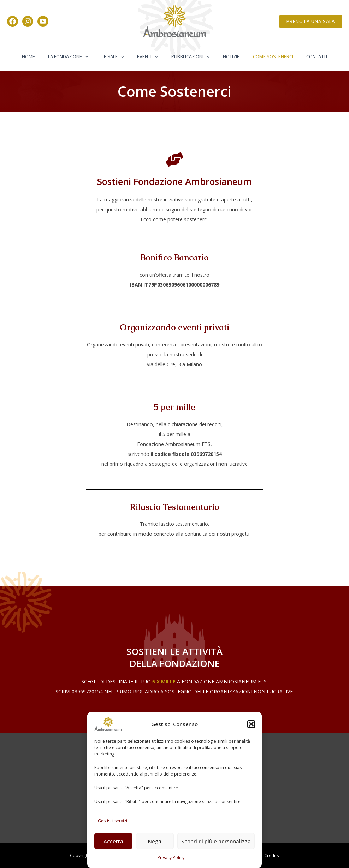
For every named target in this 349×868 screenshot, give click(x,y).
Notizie (225, 56)
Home (43, 56)
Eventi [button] (150, 56)
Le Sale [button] (119, 56)
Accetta (113, 841)
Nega (155, 841)
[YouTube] (43, 21)
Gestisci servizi (113, 821)
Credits (272, 855)
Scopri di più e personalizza (216, 841)
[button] (251, 724)
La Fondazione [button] (78, 56)
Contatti (303, 56)
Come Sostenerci (263, 56)
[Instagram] (28, 21)
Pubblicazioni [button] (188, 56)
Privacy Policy (171, 858)
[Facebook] (13, 21)
